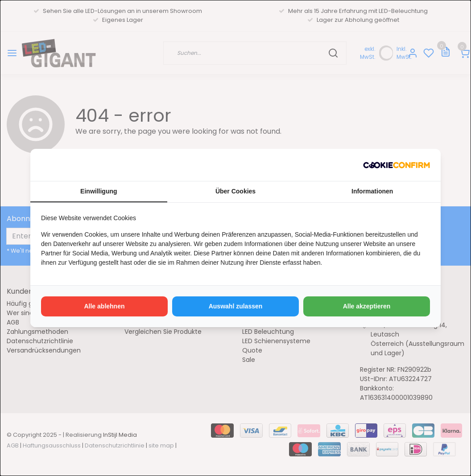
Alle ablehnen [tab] (104, 306)
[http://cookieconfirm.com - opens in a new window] (397, 165)
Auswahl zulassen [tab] (236, 306)
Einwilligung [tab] (99, 191)
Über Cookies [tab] (235, 191)
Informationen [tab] (372, 191)
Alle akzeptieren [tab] (367, 306)
